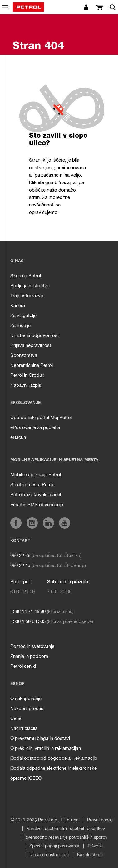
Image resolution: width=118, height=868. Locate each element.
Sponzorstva (24, 356)
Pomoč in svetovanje (32, 646)
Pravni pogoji (100, 820)
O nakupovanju (26, 699)
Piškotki (95, 846)
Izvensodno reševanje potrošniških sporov (66, 838)
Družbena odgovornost (35, 336)
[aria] (16, 523)
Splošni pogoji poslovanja (54, 846)
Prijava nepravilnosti (31, 346)
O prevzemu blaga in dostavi (40, 739)
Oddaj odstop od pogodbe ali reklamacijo (54, 758)
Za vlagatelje (23, 316)
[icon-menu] (5, 7)
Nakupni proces (27, 709)
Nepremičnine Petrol (32, 365)
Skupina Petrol (26, 276)
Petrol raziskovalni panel (36, 495)
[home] (28, 7)
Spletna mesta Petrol (32, 485)
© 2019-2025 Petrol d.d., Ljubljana (45, 820)
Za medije (20, 326)
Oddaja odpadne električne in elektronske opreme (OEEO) (54, 773)
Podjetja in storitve (30, 286)
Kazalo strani (90, 855)
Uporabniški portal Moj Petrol (41, 418)
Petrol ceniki (23, 666)
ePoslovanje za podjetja (35, 428)
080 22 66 (20, 556)
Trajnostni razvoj (27, 296)
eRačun (18, 438)
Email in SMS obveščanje (37, 505)
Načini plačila (24, 729)
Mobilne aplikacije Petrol (36, 475)
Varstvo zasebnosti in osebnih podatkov (66, 829)
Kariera (18, 306)
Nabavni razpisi (26, 385)
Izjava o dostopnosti (49, 855)
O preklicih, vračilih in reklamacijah (46, 748)
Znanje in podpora (29, 656)
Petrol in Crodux (27, 375)
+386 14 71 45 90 (28, 612)
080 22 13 (20, 566)
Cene (16, 719)
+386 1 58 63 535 (28, 622)
